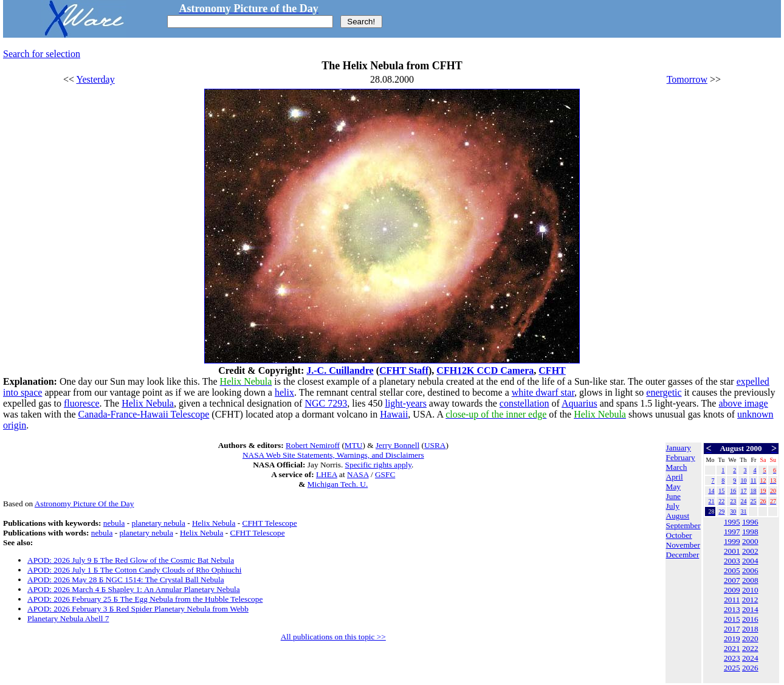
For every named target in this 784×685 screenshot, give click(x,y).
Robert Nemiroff (313, 445)
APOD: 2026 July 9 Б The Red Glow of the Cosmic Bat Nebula (131, 560)
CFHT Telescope (270, 523)
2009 (732, 590)
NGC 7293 (326, 403)
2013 (732, 609)
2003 (732, 561)
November (683, 545)
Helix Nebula (148, 403)
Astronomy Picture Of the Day (84, 504)
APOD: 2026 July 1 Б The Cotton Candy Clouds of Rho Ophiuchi (134, 570)
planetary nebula (158, 523)
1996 (750, 522)
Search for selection (42, 54)
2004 (750, 561)
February (681, 457)
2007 (732, 580)
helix (284, 392)
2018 (750, 629)
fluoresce (82, 403)
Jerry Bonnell (397, 445)
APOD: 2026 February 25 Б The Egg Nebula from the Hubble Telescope (145, 599)
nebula (114, 523)
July (673, 506)
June (673, 496)
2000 (750, 541)
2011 (732, 600)
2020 (750, 639)
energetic (664, 392)
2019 (732, 639)
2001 (732, 551)
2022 (750, 648)
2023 (732, 658)
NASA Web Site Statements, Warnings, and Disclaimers (333, 455)
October (679, 535)
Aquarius (579, 403)
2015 (732, 619)
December (683, 555)
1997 (732, 532)
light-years (405, 403)
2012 (750, 600)
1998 (750, 532)
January (679, 448)
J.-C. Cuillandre (340, 370)
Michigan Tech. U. (338, 484)
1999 (732, 541)
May (673, 487)
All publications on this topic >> (333, 637)
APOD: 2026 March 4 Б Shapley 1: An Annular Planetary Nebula (134, 589)
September (683, 525)
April (675, 477)
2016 (750, 619)
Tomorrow (687, 79)
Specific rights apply (378, 465)
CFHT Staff (404, 370)
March (677, 467)
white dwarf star (543, 392)
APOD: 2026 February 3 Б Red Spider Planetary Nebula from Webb (138, 609)
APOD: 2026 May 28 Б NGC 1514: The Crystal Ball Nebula (126, 580)
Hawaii (394, 414)
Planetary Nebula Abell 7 (68, 618)
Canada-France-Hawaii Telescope (144, 414)
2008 (750, 580)
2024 (750, 658)
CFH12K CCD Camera (485, 370)
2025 (732, 668)
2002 (750, 551)
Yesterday (95, 79)
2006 (750, 570)
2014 (750, 609)
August (678, 516)
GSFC (385, 474)
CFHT (552, 370)
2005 (732, 570)
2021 (732, 648)
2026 (750, 668)
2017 (732, 629)
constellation (524, 403)
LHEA (327, 474)
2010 (750, 590)
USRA (435, 445)
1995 (732, 522)
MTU (354, 445)
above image (743, 403)
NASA (358, 474)
